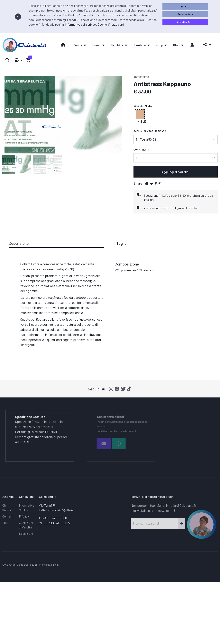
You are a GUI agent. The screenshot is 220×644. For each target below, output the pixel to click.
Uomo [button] (96, 45)
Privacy (24, 516)
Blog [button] (176, 45)
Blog (5, 522)
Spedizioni (26, 533)
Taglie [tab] (121, 243)
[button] (206, 45)
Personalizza (185, 14)
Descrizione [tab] (19, 243)
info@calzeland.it (49, 565)
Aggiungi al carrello (176, 172)
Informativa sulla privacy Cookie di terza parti (95, 24)
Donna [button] (78, 45)
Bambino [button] (140, 45)
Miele (142, 121)
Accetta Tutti (185, 22)
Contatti (8, 516)
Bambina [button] (117, 45)
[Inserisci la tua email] (154, 523)
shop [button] (160, 45)
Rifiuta (185, 6)
